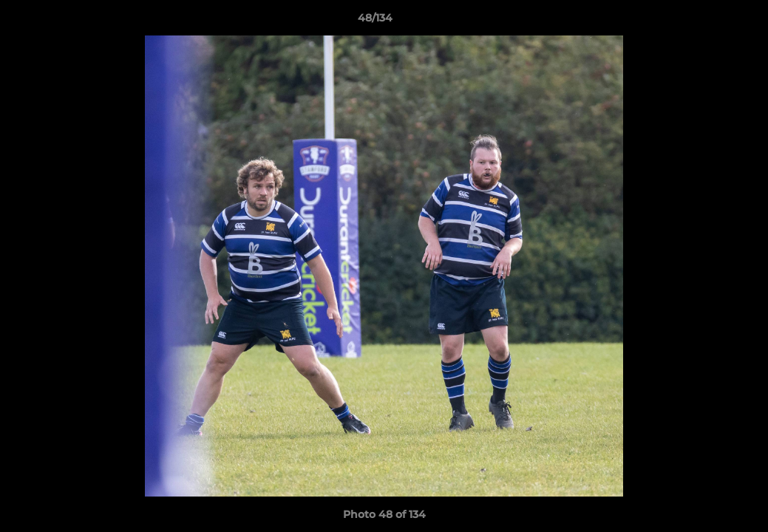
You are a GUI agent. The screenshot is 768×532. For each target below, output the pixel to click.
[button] (706, 21)
